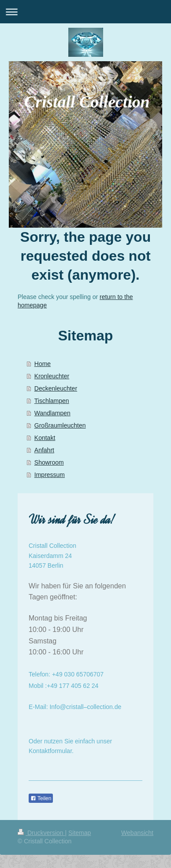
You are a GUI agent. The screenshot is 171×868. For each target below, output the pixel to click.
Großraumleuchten (60, 425)
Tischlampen (52, 401)
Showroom (49, 462)
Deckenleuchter (56, 388)
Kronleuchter (52, 376)
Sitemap (80, 833)
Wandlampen (52, 413)
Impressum (50, 475)
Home (43, 364)
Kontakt (45, 438)
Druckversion (41, 833)
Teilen (41, 798)
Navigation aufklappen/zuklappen (85, 12)
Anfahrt (44, 450)
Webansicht (137, 833)
